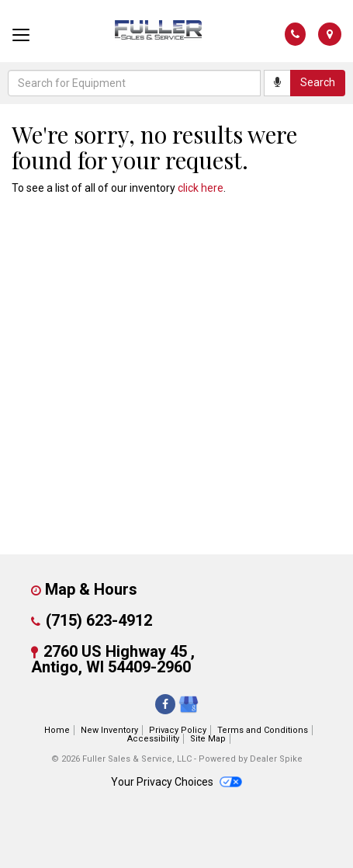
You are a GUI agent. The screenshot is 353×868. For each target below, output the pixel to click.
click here (201, 188)
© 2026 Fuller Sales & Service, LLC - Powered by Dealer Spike (177, 759)
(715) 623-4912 (99, 620)
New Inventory (109, 730)
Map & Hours (91, 589)
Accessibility (153, 739)
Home (57, 730)
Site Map (208, 739)
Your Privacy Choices (176, 782)
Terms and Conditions (263, 730)
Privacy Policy (178, 730)
